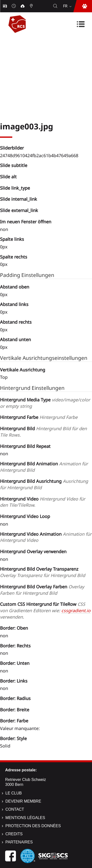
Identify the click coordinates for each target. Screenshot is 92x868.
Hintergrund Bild (43, 432)
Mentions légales (25, 818)
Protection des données (33, 826)
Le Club (14, 793)
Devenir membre (23, 801)
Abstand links (14, 304)
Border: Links (14, 681)
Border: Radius (15, 698)
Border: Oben (14, 628)
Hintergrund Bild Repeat (25, 446)
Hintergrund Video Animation (46, 537)
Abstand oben (15, 287)
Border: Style (13, 738)
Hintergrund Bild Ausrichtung (44, 484)
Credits (14, 834)
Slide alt (8, 177)
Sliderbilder (12, 148)
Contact (15, 809)
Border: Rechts (15, 646)
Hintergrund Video (43, 502)
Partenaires (19, 842)
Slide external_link (19, 210)
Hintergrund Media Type (45, 403)
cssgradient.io (76, 610)
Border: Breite (15, 710)
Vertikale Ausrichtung (23, 370)
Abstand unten (15, 339)
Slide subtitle (14, 165)
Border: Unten (15, 663)
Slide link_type (15, 188)
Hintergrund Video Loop (25, 516)
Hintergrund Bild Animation (44, 467)
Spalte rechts (14, 257)
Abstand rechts (16, 322)
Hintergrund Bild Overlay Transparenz (43, 572)
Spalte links (12, 239)
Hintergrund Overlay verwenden (33, 551)
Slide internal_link (19, 199)
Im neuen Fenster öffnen (26, 222)
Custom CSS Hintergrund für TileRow (45, 610)
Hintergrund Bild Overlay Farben (42, 590)
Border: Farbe (14, 721)
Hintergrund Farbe (39, 417)
